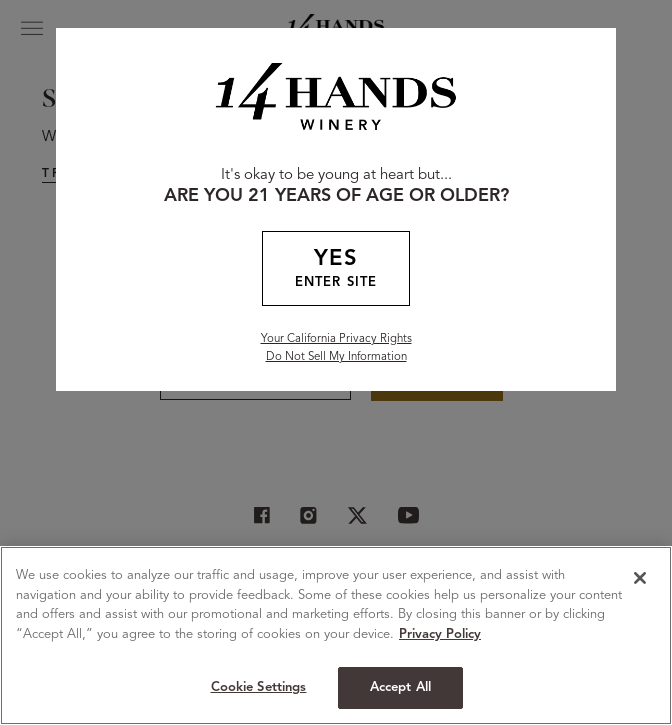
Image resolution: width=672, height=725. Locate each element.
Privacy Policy (440, 634)
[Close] (640, 578)
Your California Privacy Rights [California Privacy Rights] (336, 339)
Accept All (400, 687)
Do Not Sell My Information (336, 357)
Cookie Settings (259, 687)
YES (336, 270)
